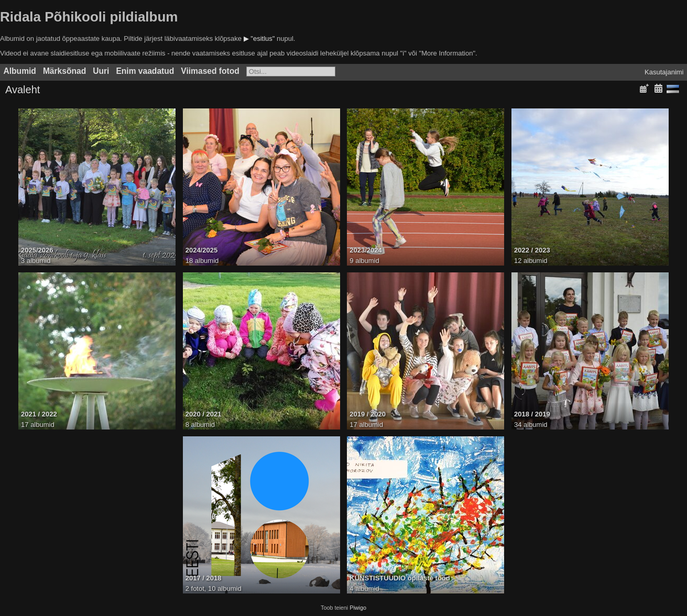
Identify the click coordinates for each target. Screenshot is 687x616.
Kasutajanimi (664, 72)
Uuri (101, 71)
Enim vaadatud (145, 71)
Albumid (20, 71)
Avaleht (23, 90)
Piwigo (358, 608)
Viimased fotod (210, 71)
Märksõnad (64, 71)
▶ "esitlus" (259, 38)
